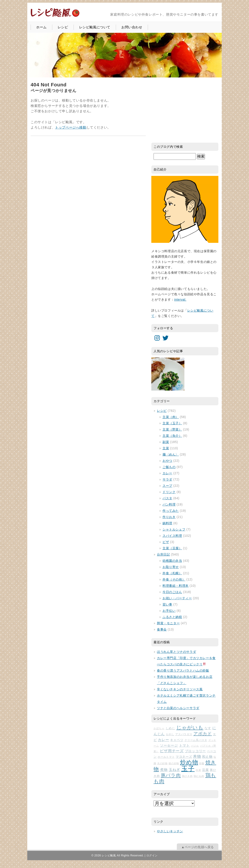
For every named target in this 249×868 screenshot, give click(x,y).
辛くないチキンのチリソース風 (180, 689)
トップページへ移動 (71, 127)
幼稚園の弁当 (172, 561)
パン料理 (169, 504)
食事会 (162, 629)
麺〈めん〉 (171, 454)
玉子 (188, 769)
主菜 (166, 448)
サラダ (167, 479)
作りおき (169, 517)
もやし (170, 734)
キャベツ (177, 740)
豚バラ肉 (171, 775)
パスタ (167, 498)
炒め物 (189, 762)
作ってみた (171, 511)
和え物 (207, 757)
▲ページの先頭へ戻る (198, 847)
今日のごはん (172, 592)
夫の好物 (162, 763)
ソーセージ (169, 745)
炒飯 (202, 763)
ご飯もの (169, 467)
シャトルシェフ (174, 529)
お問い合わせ (132, 27)
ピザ (166, 542)
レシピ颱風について (95, 27)
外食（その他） (174, 579)
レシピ (63, 27)
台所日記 (163, 554)
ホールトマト (166, 757)
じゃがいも (190, 727)
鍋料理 (167, 523)
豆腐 (205, 770)
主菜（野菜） (172, 429)
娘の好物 (174, 763)
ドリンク (169, 492)
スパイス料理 (172, 536)
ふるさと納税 (172, 617)
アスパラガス (184, 734)
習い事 (167, 604)
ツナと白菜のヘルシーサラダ (178, 708)
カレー (167, 473)
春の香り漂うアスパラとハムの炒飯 (183, 670)
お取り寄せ (171, 567)
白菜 (198, 770)
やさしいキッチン (170, 831)
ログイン (152, 856)
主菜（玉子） (172, 423)
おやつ (167, 461)
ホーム (41, 27)
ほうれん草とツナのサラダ (176, 652)
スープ (167, 486)
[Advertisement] (185, 110)
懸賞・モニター (168, 623)
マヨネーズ (184, 757)
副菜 (166, 442)
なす (208, 728)
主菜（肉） (171, 417)
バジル (195, 746)
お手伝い (169, 611)
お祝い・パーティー (177, 598)
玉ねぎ (174, 770)
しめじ (170, 728)
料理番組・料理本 (176, 586)
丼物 (197, 757)
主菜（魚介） (172, 436)
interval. (180, 300)
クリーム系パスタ (196, 740)
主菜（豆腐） (172, 548)
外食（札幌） (172, 573)
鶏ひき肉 (187, 776)
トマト (184, 745)
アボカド (203, 734)
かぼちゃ (159, 728)
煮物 (164, 770)
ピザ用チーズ (172, 751)
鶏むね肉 (199, 776)
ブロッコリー (195, 751)
